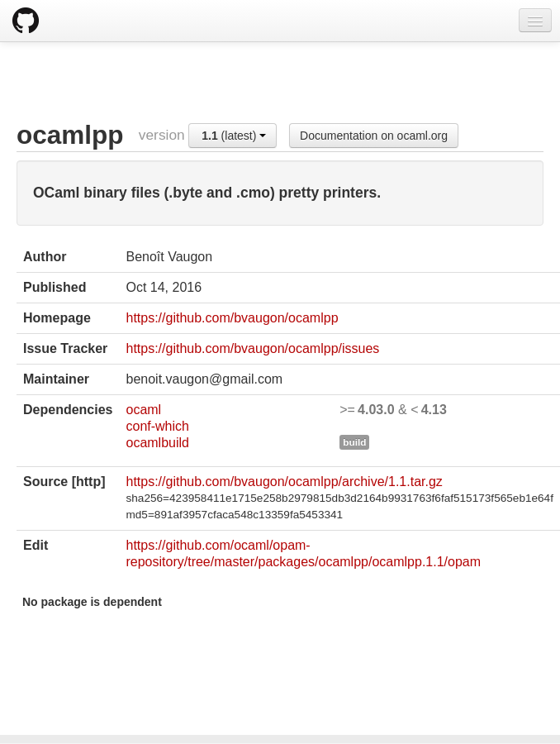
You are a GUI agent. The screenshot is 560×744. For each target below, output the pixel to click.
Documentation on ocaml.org (374, 136)
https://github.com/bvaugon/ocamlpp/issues (252, 348)
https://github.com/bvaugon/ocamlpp (232, 318)
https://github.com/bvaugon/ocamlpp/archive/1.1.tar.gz (284, 482)
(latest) (234, 136)
